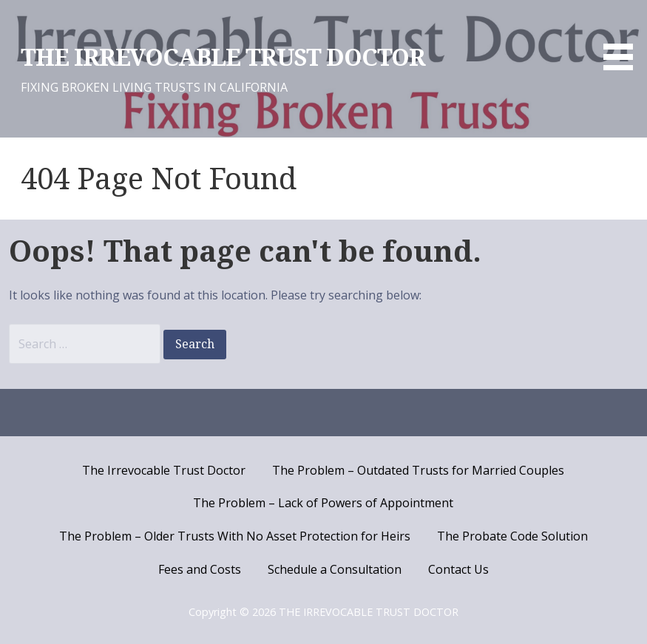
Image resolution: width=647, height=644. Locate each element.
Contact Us (458, 569)
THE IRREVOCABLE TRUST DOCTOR (223, 58)
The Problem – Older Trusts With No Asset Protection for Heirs (235, 536)
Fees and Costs (200, 569)
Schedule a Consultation (335, 569)
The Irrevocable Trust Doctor (164, 470)
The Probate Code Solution (512, 536)
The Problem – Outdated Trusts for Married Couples (418, 470)
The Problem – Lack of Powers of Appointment (323, 503)
